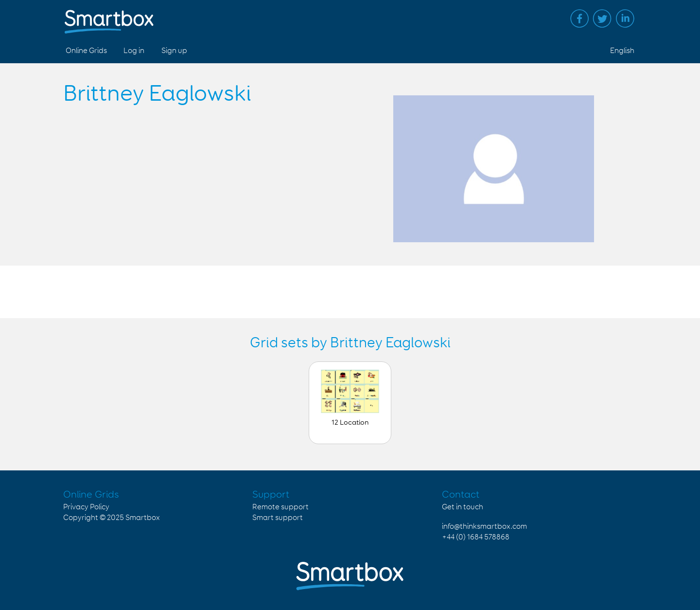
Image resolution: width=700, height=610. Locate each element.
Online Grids (86, 51)
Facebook (579, 18)
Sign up (174, 51)
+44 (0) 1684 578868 (476, 537)
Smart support (278, 518)
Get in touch (463, 507)
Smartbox (143, 518)
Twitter (602, 18)
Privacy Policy (86, 507)
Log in (134, 51)
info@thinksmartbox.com (484, 527)
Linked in (625, 18)
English (622, 51)
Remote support (280, 507)
